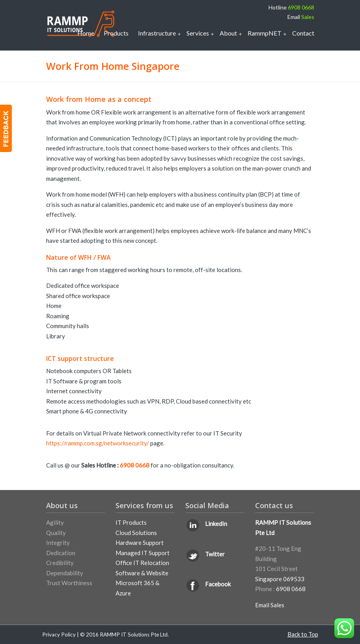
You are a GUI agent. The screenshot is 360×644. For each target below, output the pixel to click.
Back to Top (303, 634)
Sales (308, 17)
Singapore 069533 (280, 579)
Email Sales (270, 605)
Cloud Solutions (136, 533)
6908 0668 (301, 7)
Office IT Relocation (142, 563)
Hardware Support (140, 543)
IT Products (131, 522)
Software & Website (142, 573)
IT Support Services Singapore (81, 24)
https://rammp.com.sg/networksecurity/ (98, 443)
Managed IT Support (143, 553)
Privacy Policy (59, 635)
